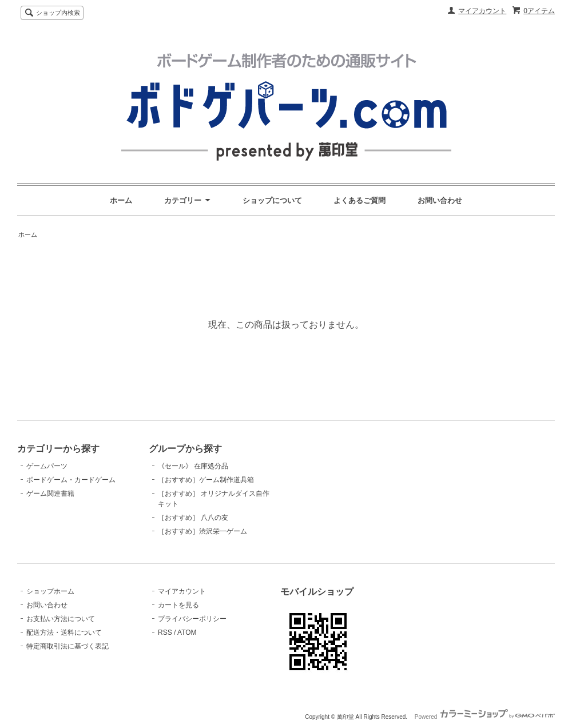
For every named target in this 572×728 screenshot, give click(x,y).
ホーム (121, 200)
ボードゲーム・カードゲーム (71, 480)
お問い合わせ (440, 200)
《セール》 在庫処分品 (193, 466)
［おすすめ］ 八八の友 (193, 518)
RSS (165, 632)
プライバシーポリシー (192, 619)
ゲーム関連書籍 (50, 494)
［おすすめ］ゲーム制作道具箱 (206, 480)
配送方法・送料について (64, 632)
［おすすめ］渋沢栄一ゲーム (202, 531)
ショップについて (272, 200)
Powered (485, 717)
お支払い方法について (61, 619)
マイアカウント (482, 11)
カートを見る (178, 605)
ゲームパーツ (47, 466)
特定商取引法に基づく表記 (67, 646)
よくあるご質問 (360, 200)
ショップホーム (50, 591)
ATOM (187, 632)
